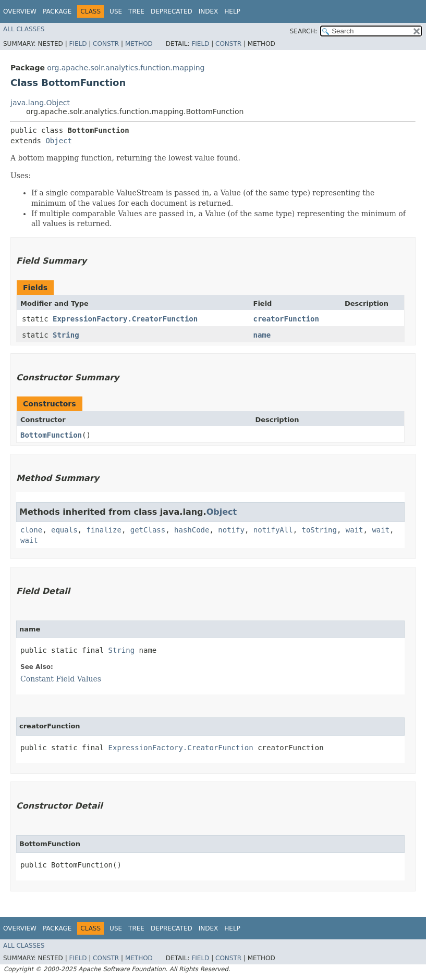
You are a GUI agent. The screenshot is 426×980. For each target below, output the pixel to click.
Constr (106, 44)
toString (319, 530)
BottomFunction (51, 435)
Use (116, 11)
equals (64, 530)
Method (139, 44)
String (66, 335)
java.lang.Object (40, 103)
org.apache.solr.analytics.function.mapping (126, 68)
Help (232, 11)
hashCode (192, 530)
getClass (148, 530)
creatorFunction (286, 319)
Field (78, 44)
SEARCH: (304, 31)
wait (355, 530)
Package (57, 11)
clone (31, 530)
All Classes (24, 29)
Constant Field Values (61, 679)
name (262, 335)
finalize (104, 530)
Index (209, 11)
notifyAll (273, 530)
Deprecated (172, 11)
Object (59, 141)
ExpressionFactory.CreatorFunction (125, 319)
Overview (20, 11)
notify (231, 530)
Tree (136, 11)
